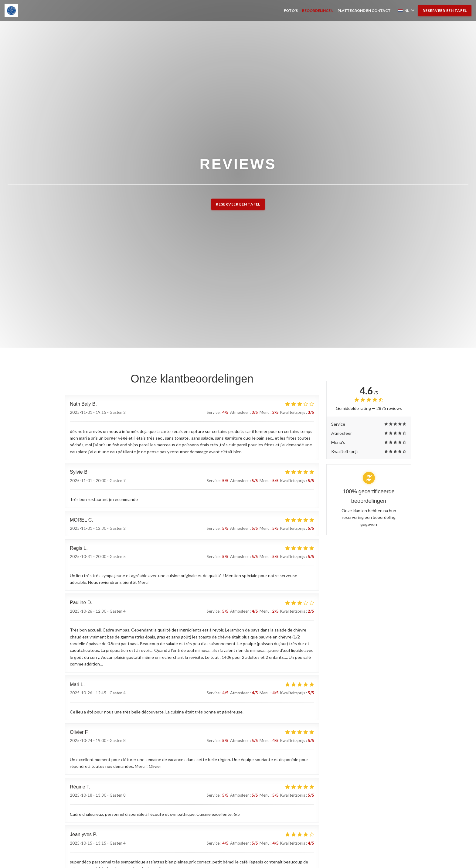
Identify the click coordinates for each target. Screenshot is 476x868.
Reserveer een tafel (445, 10)
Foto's (291, 10)
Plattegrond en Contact (364, 10)
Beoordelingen (318, 10)
